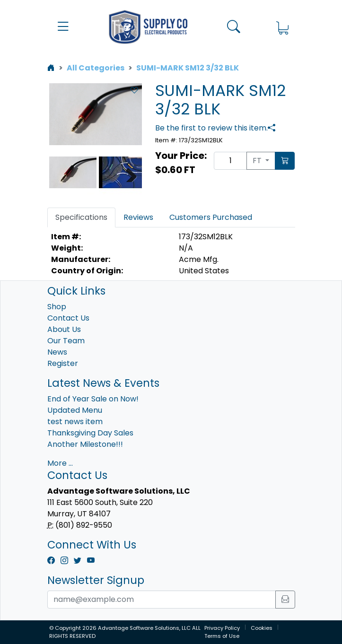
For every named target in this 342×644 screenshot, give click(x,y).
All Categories (96, 68)
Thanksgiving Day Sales (90, 433)
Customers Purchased (211, 217)
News (57, 352)
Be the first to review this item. (211, 128)
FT (258, 161)
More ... (60, 463)
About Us (64, 329)
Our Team (66, 341)
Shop (57, 307)
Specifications (81, 217)
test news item (75, 422)
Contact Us (68, 318)
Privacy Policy (222, 628)
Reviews (138, 217)
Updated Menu (75, 410)
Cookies (262, 628)
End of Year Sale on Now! (93, 399)
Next (128, 173)
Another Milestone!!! (85, 444)
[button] (63, 27)
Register (63, 363)
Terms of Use (222, 636)
